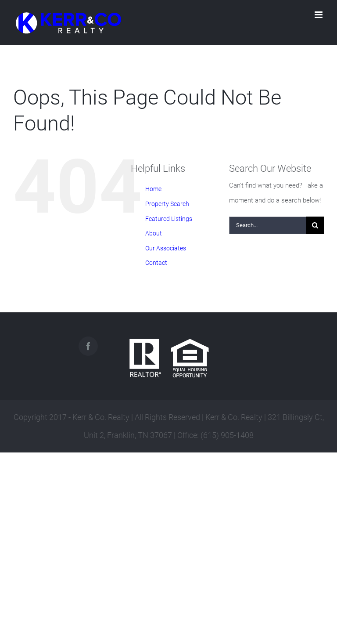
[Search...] (268, 225)
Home (153, 189)
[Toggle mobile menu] (319, 15)
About (154, 233)
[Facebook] (88, 346)
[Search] (315, 225)
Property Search (167, 204)
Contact (156, 263)
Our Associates (166, 248)
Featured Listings (169, 219)
